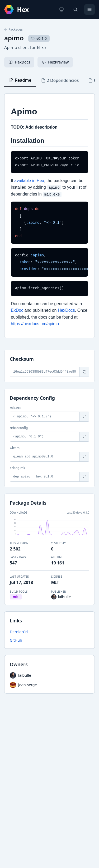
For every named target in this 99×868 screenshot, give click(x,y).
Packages (13, 30)
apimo (14, 38)
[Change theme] (62, 9)
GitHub (16, 640)
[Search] (76, 9)
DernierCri (19, 632)
